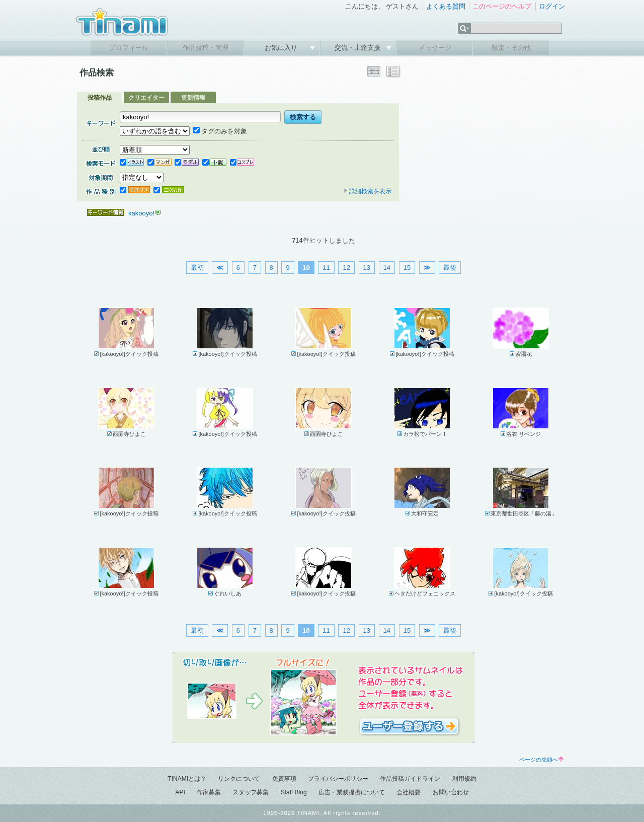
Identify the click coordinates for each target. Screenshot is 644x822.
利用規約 (464, 779)
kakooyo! (141, 213)
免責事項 (284, 779)
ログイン (552, 6)
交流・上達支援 (358, 48)
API (180, 792)
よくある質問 (446, 6)
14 (387, 268)
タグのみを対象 (220, 131)
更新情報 (193, 98)
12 (346, 268)
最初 (197, 268)
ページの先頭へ (541, 760)
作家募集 (209, 792)
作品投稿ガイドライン (410, 779)
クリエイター (146, 98)
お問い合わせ (451, 792)
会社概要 (409, 792)
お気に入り (282, 48)
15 (407, 268)
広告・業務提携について (352, 792)
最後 (450, 268)
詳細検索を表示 (367, 191)
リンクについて (239, 779)
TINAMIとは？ (187, 779)
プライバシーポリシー (338, 779)
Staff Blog (294, 792)
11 (326, 268)
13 (367, 268)
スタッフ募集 (251, 792)
